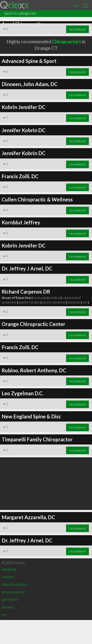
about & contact (15, 608)
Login (75, 5)
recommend (77, 96)
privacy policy (13, 616)
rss (4, 639)
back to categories (20, 13)
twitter (8, 601)
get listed (10, 623)
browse (8, 631)
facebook (9, 593)
